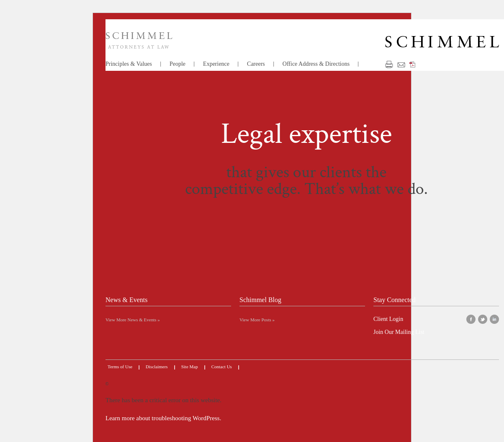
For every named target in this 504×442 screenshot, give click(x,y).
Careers (256, 64)
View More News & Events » (133, 320)
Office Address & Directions (316, 64)
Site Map (190, 367)
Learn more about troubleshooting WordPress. (163, 418)
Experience (216, 64)
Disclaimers (157, 367)
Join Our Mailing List (399, 332)
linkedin (494, 319)
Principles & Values (129, 64)
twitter (483, 319)
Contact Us (222, 367)
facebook (471, 319)
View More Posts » (257, 320)
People (177, 64)
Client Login (388, 319)
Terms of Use (120, 367)
